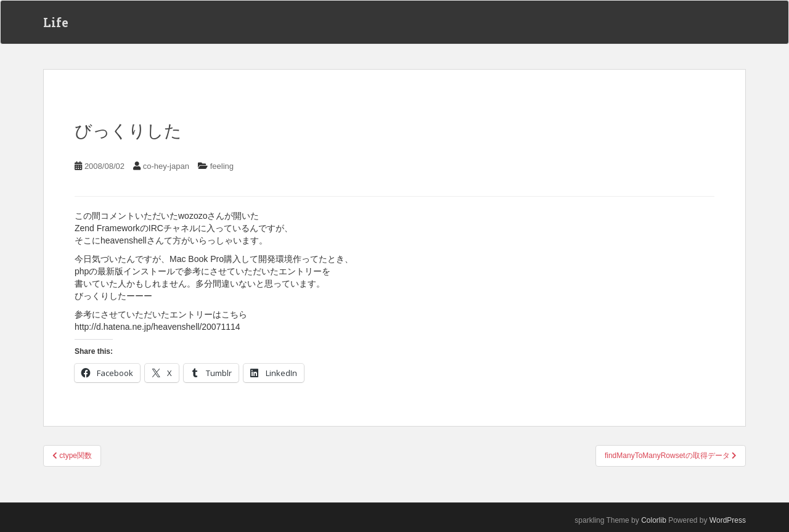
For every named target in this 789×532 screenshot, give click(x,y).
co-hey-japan (166, 166)
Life (56, 22)
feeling (222, 166)
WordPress (728, 520)
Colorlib (654, 520)
